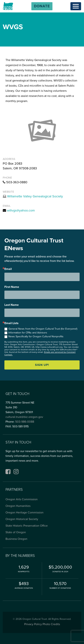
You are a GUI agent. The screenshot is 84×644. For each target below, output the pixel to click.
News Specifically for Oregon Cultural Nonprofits (36, 336)
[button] (42, 6)
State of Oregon (16, 532)
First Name (12, 287)
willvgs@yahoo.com (21, 210)
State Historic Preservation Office (27, 526)
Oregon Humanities (18, 506)
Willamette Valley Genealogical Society (35, 196)
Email (8, 269)
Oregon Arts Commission (22, 499)
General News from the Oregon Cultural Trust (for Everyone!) (43, 329)
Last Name (12, 305)
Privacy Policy (33, 624)
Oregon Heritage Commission (24, 513)
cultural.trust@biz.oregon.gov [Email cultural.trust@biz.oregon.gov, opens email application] (24, 417)
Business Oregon (16, 539)
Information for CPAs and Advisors (28, 333)
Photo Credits (51, 624)
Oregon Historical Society (22, 519)
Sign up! (42, 365)
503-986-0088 (25, 422)
